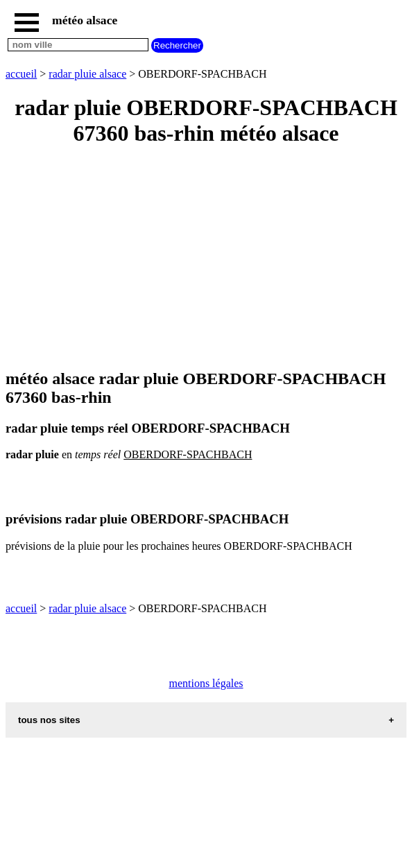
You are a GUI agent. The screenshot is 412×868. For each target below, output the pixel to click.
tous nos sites (49, 720)
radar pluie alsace (87, 74)
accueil (21, 74)
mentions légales (206, 683)
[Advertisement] (206, 259)
